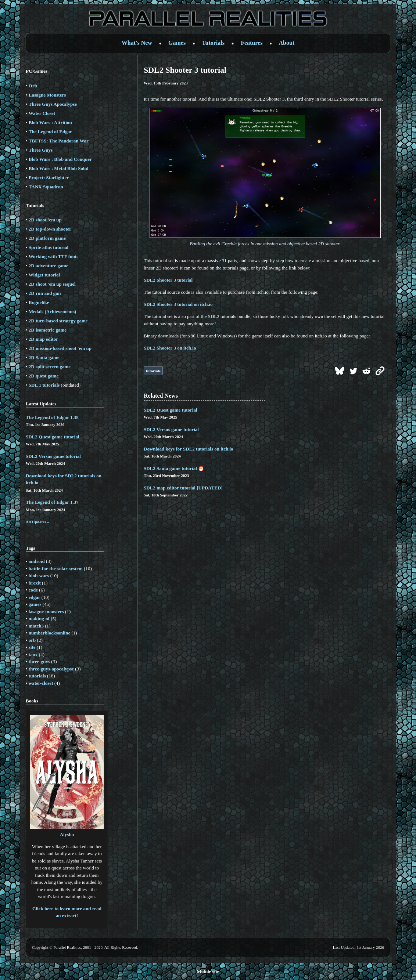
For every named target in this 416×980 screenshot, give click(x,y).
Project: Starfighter (49, 178)
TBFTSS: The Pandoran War (59, 141)
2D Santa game (44, 357)
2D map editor (43, 339)
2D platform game (47, 238)
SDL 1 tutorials (44, 385)
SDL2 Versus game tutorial (53, 456)
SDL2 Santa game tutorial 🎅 (174, 468)
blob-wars (39, 576)
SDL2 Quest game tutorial (53, 437)
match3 (36, 626)
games (35, 604)
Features (252, 43)
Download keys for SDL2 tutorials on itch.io (189, 449)
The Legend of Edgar (50, 132)
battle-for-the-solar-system (56, 569)
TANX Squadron (46, 187)
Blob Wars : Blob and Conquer (60, 159)
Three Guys (41, 150)
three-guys (39, 661)
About (287, 43)
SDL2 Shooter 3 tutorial (168, 280)
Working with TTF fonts (53, 256)
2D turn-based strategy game (58, 321)
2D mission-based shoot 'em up (60, 348)
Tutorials (213, 43)
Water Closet (42, 113)
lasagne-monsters (46, 612)
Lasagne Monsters (47, 95)
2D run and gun (45, 293)
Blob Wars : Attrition (50, 122)
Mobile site (208, 971)
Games (177, 43)
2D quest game (44, 376)
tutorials (37, 676)
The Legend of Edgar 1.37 (52, 502)
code (33, 590)
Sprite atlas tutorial (49, 247)
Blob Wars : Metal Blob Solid (59, 168)
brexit (35, 583)
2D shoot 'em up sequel (52, 284)
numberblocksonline (49, 633)
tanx (33, 654)
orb (32, 640)
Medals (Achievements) (53, 312)
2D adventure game (49, 266)
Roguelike (39, 302)
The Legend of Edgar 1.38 (52, 417)
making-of (39, 619)
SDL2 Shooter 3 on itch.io (170, 348)
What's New (137, 43)
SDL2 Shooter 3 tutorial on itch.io (178, 304)
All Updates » (37, 522)
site (32, 647)
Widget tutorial (44, 275)
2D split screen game (50, 367)
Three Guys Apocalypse (53, 104)
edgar (35, 597)
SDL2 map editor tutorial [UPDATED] (183, 488)
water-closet (41, 683)
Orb (33, 86)
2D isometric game (48, 330)
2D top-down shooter (50, 229)
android (37, 561)
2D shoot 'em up (45, 220)
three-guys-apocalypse (51, 669)
